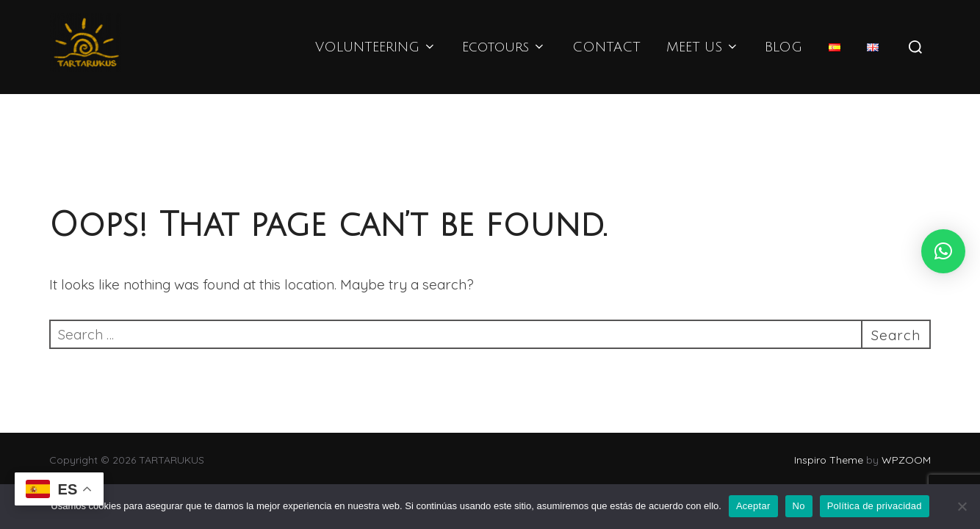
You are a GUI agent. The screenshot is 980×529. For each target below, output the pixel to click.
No (799, 506)
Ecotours (504, 47)
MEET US (703, 47)
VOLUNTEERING (376, 47)
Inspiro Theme (829, 460)
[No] (962, 506)
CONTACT (606, 47)
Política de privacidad (875, 506)
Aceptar (753, 506)
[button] (943, 251)
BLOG (783, 47)
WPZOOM (906, 460)
